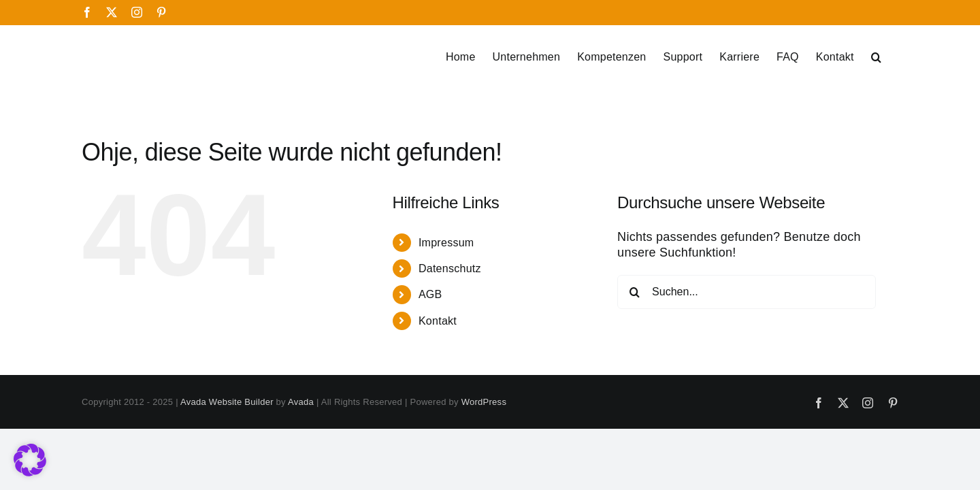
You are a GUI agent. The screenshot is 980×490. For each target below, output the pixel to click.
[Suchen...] (747, 292)
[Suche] (634, 292)
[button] (893, 57)
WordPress (484, 402)
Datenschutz (450, 268)
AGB (430, 294)
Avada (301, 402)
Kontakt (438, 321)
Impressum (446, 243)
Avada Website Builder (227, 402)
